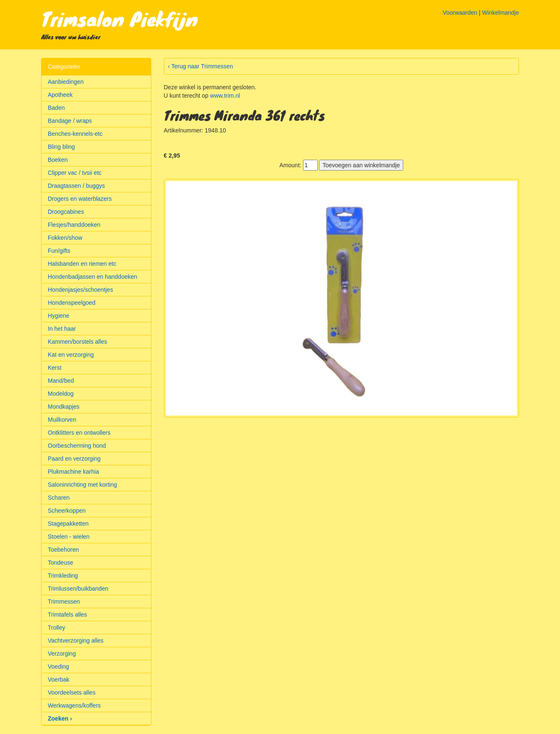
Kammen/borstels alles (78, 342)
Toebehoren (63, 550)
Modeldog (61, 394)
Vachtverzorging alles (76, 641)
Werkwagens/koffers (74, 705)
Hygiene (58, 316)
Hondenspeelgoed (72, 303)
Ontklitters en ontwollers (79, 433)
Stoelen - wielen (69, 537)
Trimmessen (64, 602)
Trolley (57, 628)
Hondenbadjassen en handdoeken (92, 277)
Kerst (55, 368)
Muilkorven (62, 420)
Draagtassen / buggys (76, 186)
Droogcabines (66, 212)
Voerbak (58, 680)
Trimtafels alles (67, 615)
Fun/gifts (59, 251)
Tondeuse (61, 563)
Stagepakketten (68, 524)
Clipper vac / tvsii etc (75, 173)
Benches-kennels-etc (75, 134)
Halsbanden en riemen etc (82, 264)
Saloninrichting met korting (82, 485)
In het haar (62, 329)
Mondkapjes (64, 407)
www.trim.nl (225, 96)
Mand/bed (61, 381)
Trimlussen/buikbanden (78, 589)
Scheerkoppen (67, 511)
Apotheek (60, 95)
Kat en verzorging (71, 355)
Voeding (58, 667)
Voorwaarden (460, 13)
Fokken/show (65, 238)
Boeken (58, 160)
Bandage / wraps (70, 121)
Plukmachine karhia (73, 472)
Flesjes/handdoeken (74, 225)
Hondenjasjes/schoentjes (80, 290)
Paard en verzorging (74, 459)
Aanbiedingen (66, 82)
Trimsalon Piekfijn (119, 18)
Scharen (59, 498)
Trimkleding (63, 576)
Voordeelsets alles (72, 693)
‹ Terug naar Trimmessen (201, 66)
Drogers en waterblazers (80, 199)
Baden (56, 108)
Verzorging (62, 654)
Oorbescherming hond (77, 446)
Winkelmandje (500, 13)
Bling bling (61, 147)
